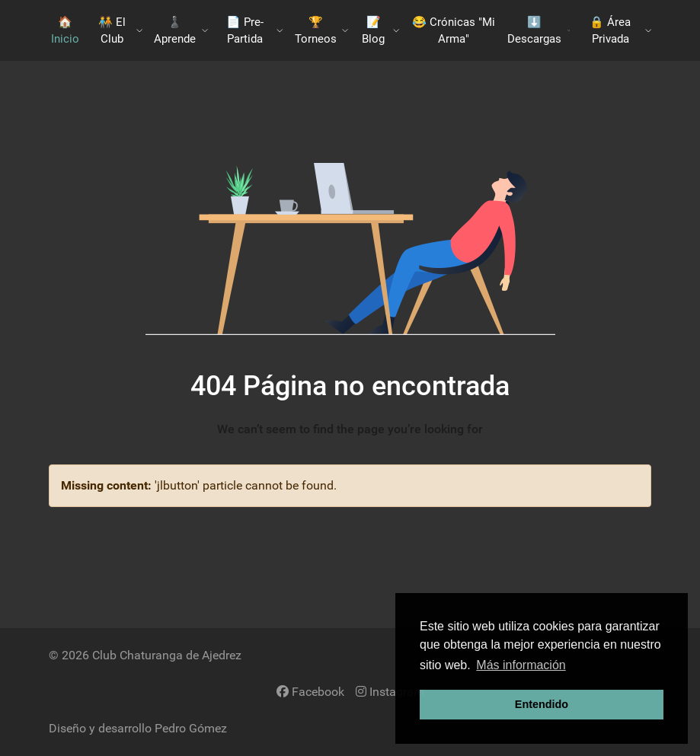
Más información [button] (521, 665)
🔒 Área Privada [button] (620, 31)
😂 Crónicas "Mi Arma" (454, 31)
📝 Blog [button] (380, 31)
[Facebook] (310, 692)
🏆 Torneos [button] (322, 31)
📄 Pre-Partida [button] (254, 31)
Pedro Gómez (191, 728)
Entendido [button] (542, 704)
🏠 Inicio (65, 31)
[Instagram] (390, 692)
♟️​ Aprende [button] (181, 31)
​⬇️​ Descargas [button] (539, 31)
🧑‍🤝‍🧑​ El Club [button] (120, 31)
